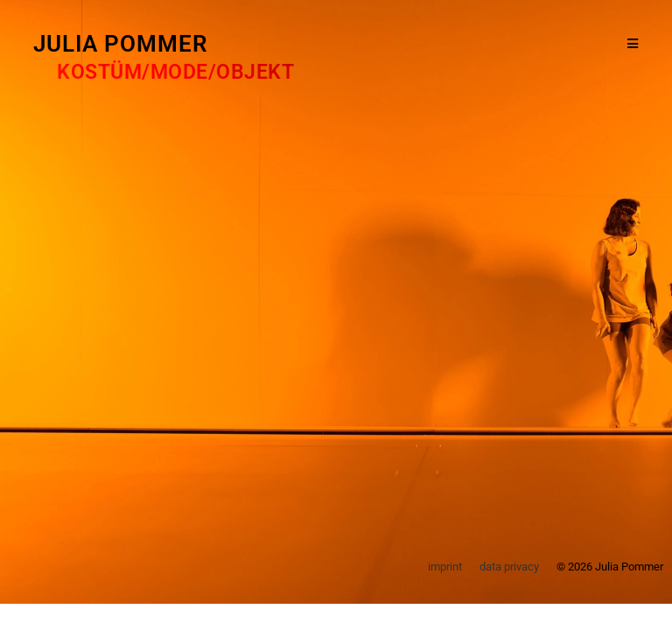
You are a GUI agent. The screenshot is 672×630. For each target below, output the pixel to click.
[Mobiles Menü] (633, 44)
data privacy (509, 567)
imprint (445, 567)
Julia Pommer (121, 44)
